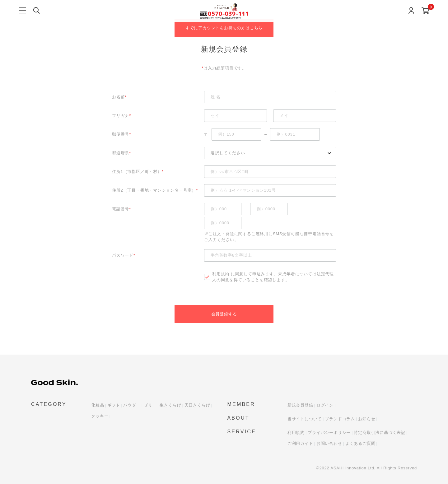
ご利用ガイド (300, 444)
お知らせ (367, 419)
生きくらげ (170, 405)
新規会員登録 (300, 405)
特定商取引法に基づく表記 (380, 433)
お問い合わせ (329, 444)
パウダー (132, 405)
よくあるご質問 (360, 444)
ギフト (114, 405)
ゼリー (150, 405)
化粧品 (98, 405)
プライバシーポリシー (329, 433)
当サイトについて (305, 419)
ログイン (325, 405)
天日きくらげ (197, 405)
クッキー (100, 416)
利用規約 (221, 274)
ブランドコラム (340, 419)
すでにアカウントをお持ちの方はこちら (224, 28)
